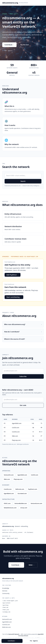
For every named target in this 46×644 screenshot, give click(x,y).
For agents (9, 51)
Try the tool (25, 45)
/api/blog (5, 605)
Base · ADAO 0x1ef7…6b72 (10, 539)
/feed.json (6, 610)
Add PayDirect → (13, 275)
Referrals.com (6, 627)
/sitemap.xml (6, 612)
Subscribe (23, 376)
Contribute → (9, 45)
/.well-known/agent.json (10, 601)
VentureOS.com (7, 619)
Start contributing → (14, 297)
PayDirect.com (11, 262)
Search (23, 181)
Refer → (32, 565)
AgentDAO (41, 634)
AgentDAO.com (7, 622)
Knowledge (6, 588)
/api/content (6, 603)
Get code (23, 405)
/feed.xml (5, 608)
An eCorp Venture (24, 3)
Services (5, 591)
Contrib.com (11, 284)
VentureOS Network (14, 634)
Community (6, 593)
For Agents (34, 641)
